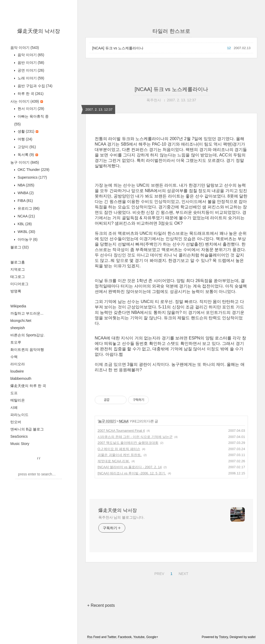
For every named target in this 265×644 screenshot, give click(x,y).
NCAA (26, 216)
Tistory (223, 637)
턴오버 (16, 422)
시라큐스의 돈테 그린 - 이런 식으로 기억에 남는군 (135, 437)
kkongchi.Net (21, 321)
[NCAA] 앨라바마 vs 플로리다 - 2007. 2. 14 (130, 467)
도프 (14, 393)
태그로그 (18, 277)
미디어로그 (19, 284)
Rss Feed (94, 637)
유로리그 (28, 208)
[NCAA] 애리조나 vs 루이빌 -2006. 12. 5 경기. (132, 473)
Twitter (112, 637)
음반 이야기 (30, 63)
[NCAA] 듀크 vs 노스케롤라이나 (118, 48)
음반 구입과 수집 (34, 86)
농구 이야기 (25, 162)
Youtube (139, 637)
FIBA (25, 201)
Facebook (125, 637)
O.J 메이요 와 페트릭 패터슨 (119, 449)
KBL (24, 224)
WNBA (25, 193)
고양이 (26, 147)
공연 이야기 (30, 70)
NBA (25, 185)
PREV (159, 573)
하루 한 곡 (30, 94)
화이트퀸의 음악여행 (27, 350)
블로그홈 (18, 262)
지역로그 (18, 269)
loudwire (17, 371)
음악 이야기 (25, 48)
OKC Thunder (33, 170)
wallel (252, 637)
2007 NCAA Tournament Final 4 (121, 431)
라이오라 (18, 364)
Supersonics (32, 177)
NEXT (183, 573)
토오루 (16, 342)
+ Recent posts (101, 605)
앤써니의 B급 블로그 (27, 429)
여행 (24, 139)
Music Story (20, 444)
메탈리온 (18, 400)
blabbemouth (21, 378)
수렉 (14, 357)
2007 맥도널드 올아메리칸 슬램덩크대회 (128, 443)
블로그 (20, 247)
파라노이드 (19, 415)
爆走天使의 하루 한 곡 (28, 386)
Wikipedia (18, 306)
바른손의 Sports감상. (27, 335)
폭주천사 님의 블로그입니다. (121, 517)
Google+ (152, 637)
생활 (27, 131)
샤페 (14, 407)
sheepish (18, 328)
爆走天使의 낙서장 (39, 31)
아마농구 (27, 239)
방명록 (16, 291)
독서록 (27, 155)
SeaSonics (19, 436)
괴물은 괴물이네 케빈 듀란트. (120, 455)
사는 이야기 (27, 101)
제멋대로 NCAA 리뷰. (114, 461)
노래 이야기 (30, 78)
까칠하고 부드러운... (27, 313)
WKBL (26, 232)
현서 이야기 (30, 109)
